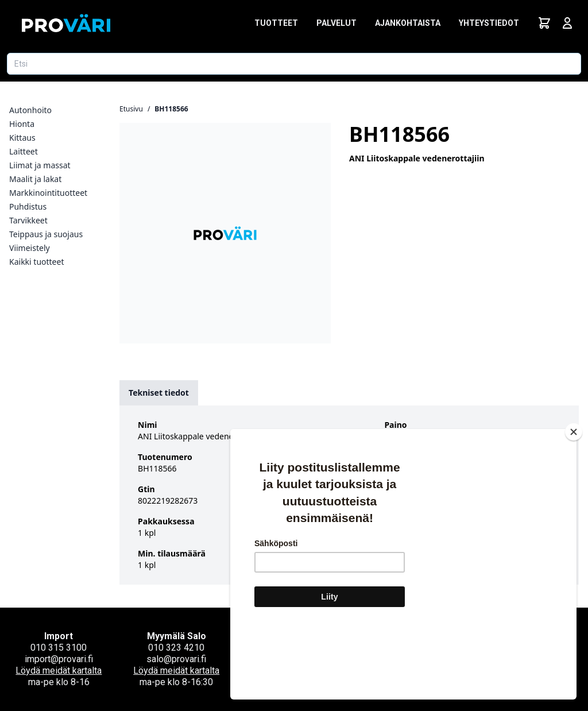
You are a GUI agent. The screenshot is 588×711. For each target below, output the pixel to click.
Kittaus (22, 138)
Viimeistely (30, 248)
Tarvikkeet (28, 220)
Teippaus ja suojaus (46, 234)
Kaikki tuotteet (36, 262)
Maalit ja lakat (35, 179)
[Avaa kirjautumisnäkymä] (567, 23)
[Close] (574, 500)
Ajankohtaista (408, 23)
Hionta (22, 124)
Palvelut (336, 23)
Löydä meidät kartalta (59, 671)
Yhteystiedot (489, 23)
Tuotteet (276, 23)
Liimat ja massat (40, 165)
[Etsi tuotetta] (294, 64)
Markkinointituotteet (48, 193)
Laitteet (24, 151)
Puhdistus (28, 206)
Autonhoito (30, 110)
